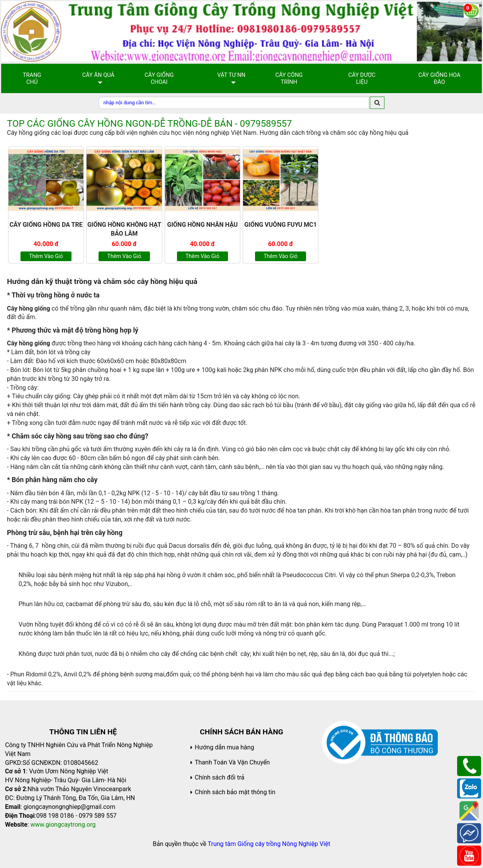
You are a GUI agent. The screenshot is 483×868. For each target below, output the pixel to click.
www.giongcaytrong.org (63, 825)
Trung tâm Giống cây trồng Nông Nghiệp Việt (269, 844)
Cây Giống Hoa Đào (440, 78)
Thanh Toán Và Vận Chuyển (232, 762)
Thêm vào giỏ (46, 256)
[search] (377, 103)
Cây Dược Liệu (362, 78)
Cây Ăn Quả (99, 75)
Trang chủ (32, 78)
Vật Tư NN (231, 75)
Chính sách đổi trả (220, 777)
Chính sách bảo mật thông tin (235, 792)
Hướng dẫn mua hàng (224, 747)
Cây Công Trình (289, 78)
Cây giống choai (159, 78)
